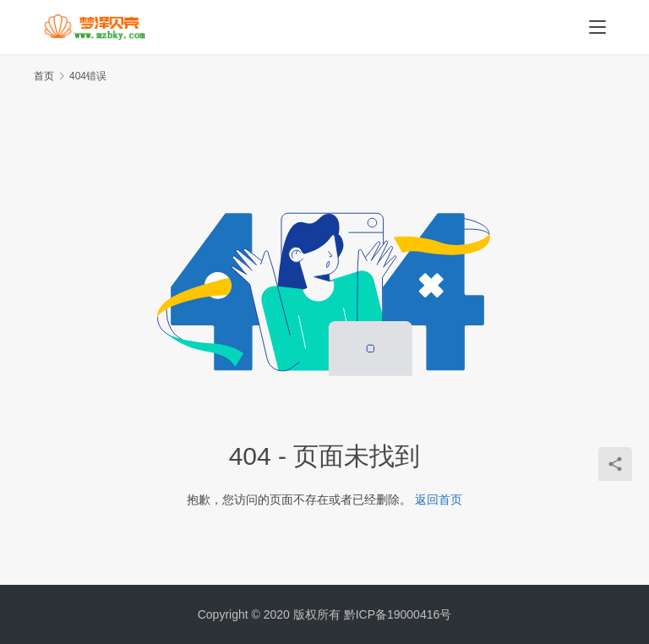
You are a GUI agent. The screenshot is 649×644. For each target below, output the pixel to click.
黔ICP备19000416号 (398, 614)
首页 (44, 76)
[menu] (597, 27)
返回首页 (439, 499)
